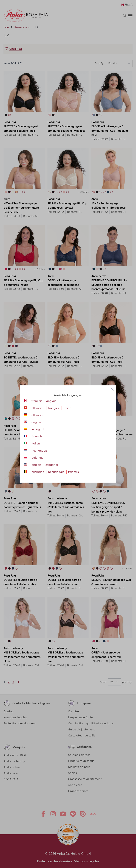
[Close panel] (112, 389)
